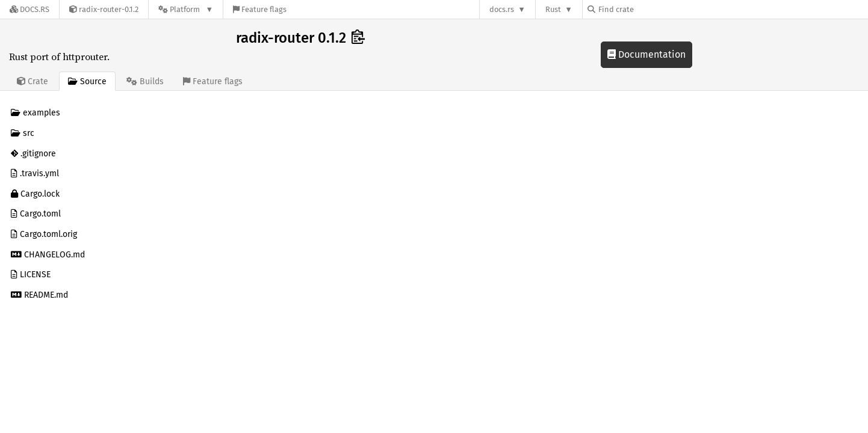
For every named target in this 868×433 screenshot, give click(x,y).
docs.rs (502, 9)
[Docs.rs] (29, 9)
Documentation (646, 54)
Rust (553, 9)
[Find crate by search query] (648, 9)
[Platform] (186, 9)
